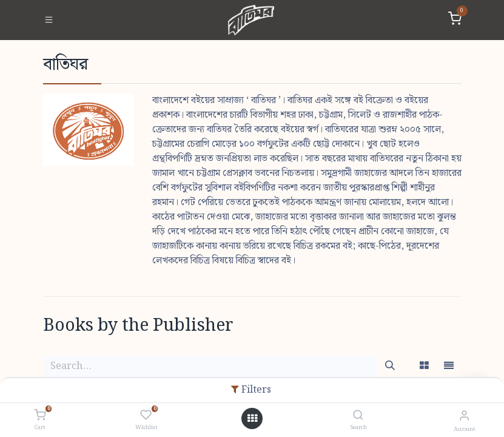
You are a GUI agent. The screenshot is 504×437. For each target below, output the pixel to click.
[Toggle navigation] (49, 20)
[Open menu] (252, 419)
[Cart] (40, 416)
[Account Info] (464, 416)
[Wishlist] (146, 416)
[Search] (358, 416)
